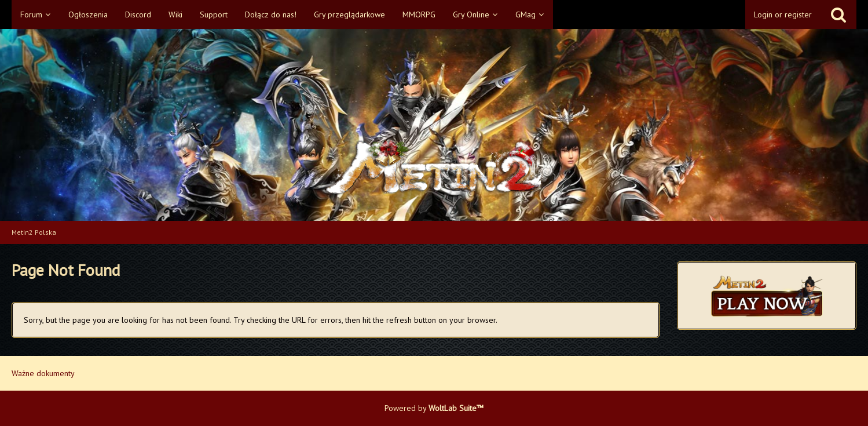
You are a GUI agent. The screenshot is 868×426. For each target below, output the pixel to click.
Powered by (434, 408)
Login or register (783, 14)
